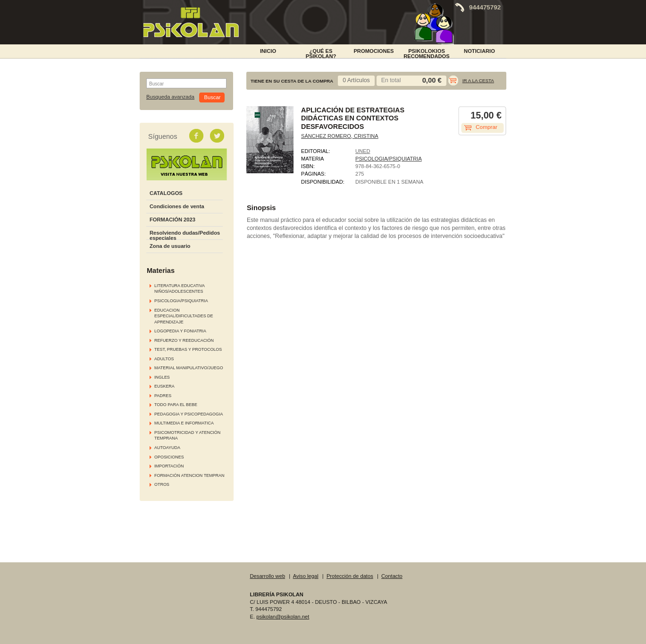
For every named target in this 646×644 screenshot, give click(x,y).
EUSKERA (164, 386)
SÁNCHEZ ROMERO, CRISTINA (340, 136)
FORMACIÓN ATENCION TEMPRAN (189, 475)
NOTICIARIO (479, 51)
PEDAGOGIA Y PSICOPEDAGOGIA (189, 414)
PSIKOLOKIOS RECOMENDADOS (427, 53)
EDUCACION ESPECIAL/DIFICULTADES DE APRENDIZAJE (184, 316)
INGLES (162, 377)
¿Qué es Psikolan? (321, 53)
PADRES (163, 396)
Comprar (487, 127)
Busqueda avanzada (170, 97)
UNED (363, 151)
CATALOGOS (166, 193)
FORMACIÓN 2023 (172, 220)
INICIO (268, 51)
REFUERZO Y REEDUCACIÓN (184, 340)
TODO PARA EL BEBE (176, 405)
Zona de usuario (170, 246)
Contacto (392, 576)
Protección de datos (350, 576)
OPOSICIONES (169, 457)
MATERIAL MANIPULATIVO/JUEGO (189, 368)
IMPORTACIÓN (169, 466)
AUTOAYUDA (167, 448)
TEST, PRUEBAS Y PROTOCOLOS (188, 349)
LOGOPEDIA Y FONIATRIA (180, 331)
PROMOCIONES (373, 51)
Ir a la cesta (478, 80)
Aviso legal (306, 576)
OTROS (162, 484)
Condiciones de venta (177, 206)
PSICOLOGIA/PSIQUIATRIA (181, 301)
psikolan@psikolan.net (283, 617)
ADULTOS (164, 359)
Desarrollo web (268, 576)
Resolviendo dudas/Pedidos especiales (185, 235)
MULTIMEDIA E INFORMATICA (184, 423)
